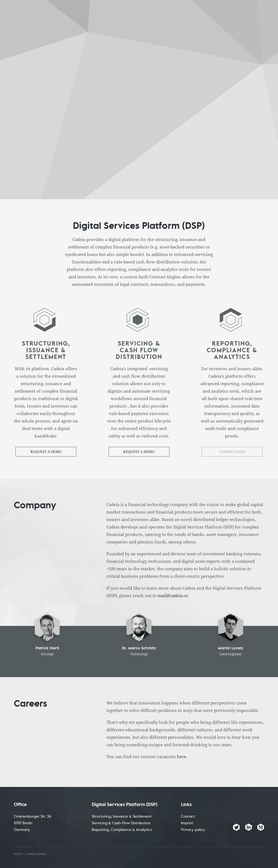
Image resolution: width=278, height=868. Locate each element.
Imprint (187, 823)
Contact (188, 817)
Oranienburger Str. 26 (33, 817)
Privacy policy (193, 830)
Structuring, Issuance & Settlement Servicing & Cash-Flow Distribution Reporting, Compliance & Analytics (122, 823)
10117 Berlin (23, 823)
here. (182, 756)
